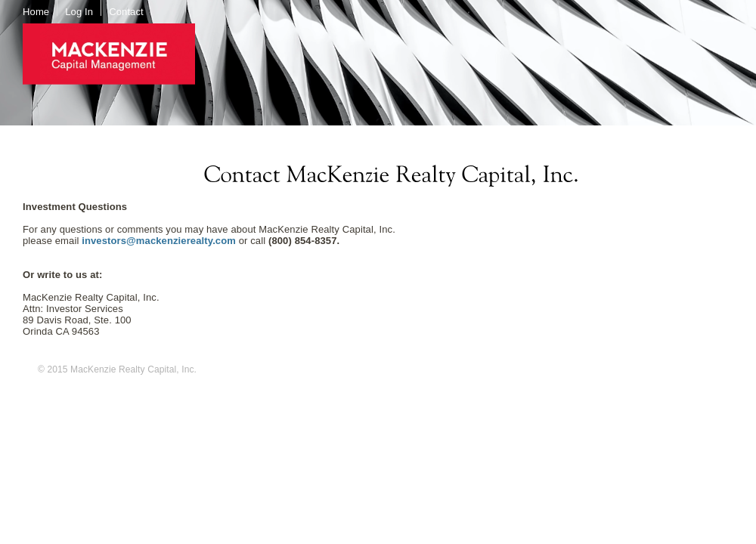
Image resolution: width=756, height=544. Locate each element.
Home (36, 12)
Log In (79, 12)
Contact (126, 12)
